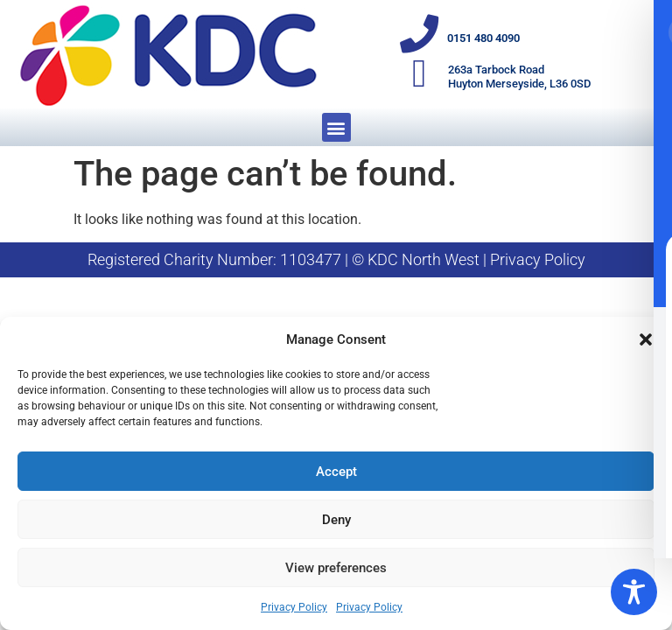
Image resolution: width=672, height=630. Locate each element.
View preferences (336, 568)
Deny (336, 520)
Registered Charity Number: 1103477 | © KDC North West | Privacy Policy (336, 259)
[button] (646, 339)
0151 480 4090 (484, 38)
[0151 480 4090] (420, 35)
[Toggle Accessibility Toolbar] (634, 592)
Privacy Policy (294, 607)
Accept (336, 472)
